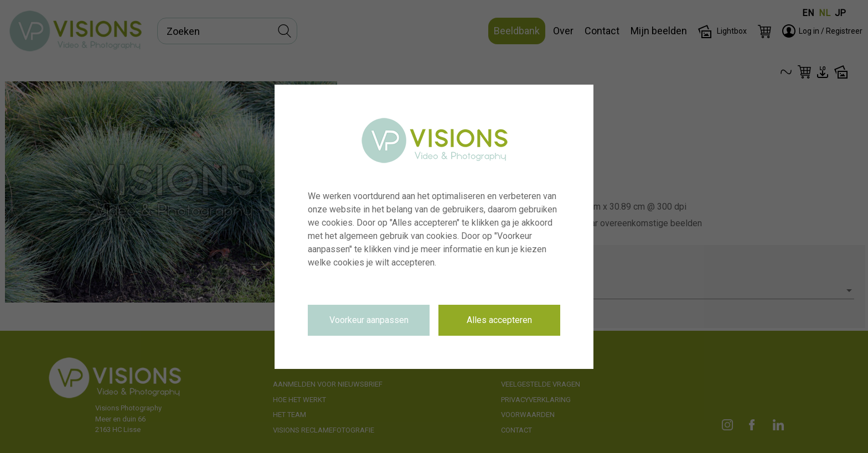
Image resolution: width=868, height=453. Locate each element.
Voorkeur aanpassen (369, 320)
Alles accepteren (499, 320)
